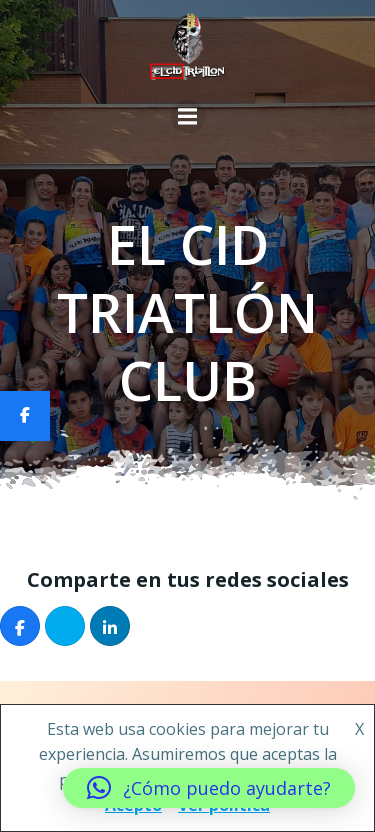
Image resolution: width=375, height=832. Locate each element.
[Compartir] (20, 627)
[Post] (65, 627)
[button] (209, 788)
